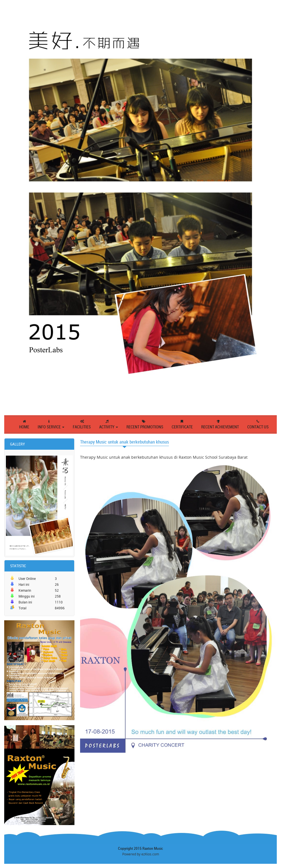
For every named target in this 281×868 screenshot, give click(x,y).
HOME (24, 427)
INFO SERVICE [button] (51, 427)
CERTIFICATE (182, 427)
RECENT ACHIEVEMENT (220, 427)
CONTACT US (258, 427)
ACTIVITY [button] (109, 427)
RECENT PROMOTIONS (145, 427)
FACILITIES (82, 427)
